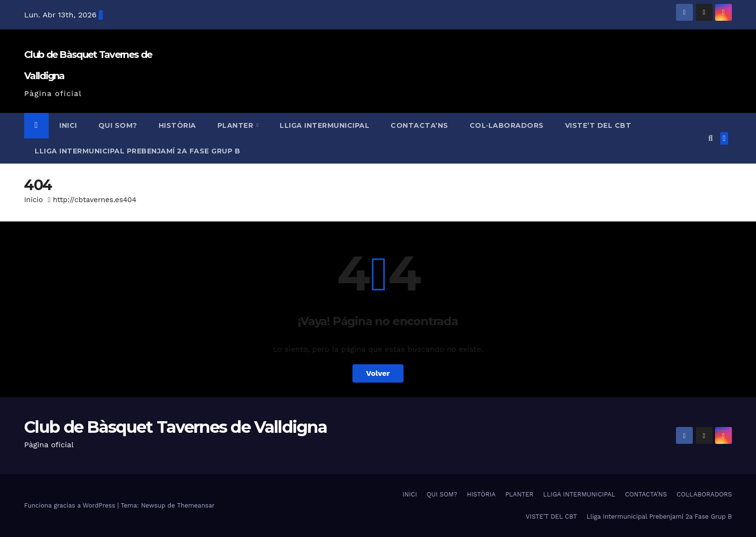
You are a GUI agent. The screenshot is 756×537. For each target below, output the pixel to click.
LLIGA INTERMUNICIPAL (324, 125)
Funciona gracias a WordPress (71, 505)
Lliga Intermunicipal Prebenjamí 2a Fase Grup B (137, 151)
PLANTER (236, 125)
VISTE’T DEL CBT (598, 125)
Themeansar (196, 505)
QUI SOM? (118, 125)
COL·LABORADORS (507, 125)
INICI (68, 125)
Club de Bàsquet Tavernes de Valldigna (175, 427)
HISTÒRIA (177, 125)
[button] (710, 138)
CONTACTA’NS (419, 125)
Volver (378, 373)
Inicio (34, 200)
